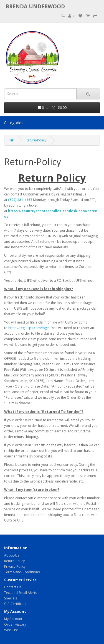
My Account (13, 619)
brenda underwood (35, 6)
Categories (14, 123)
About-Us (12, 555)
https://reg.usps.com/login (29, 328)
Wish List (11, 630)
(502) (13, 200)
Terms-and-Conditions (22, 572)
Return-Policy (36, 140)
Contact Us (13, 587)
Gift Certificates (16, 604)
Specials (11, 598)
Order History (15, 624)
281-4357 (25, 200)
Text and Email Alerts (21, 593)
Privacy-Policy (15, 566)
